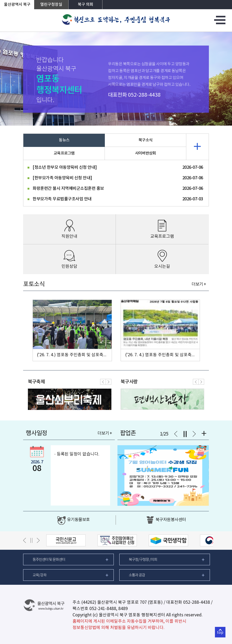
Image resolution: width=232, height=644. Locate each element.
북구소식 (145, 140)
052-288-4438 (144, 95)
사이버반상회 (146, 153)
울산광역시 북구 (17, 5)
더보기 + (199, 284)
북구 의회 (86, 5)
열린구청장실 (51, 5)
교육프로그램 (64, 153)
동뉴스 (64, 140)
